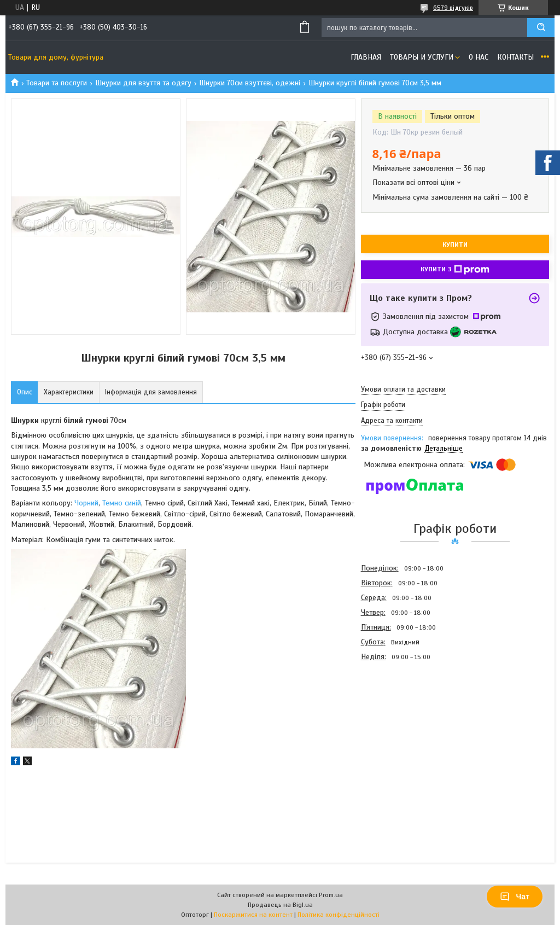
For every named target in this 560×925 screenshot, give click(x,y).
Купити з (455, 270)
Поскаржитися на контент (253, 915)
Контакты (515, 57)
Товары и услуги (422, 57)
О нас (479, 57)
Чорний (86, 503)
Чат (515, 897)
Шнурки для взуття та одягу (143, 83)
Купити (455, 245)
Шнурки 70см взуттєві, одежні (250, 83)
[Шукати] (541, 28)
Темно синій (122, 503)
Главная (366, 57)
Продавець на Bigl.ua (280, 905)
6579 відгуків (453, 8)
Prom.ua (331, 895)
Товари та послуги (57, 83)
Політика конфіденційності (339, 915)
